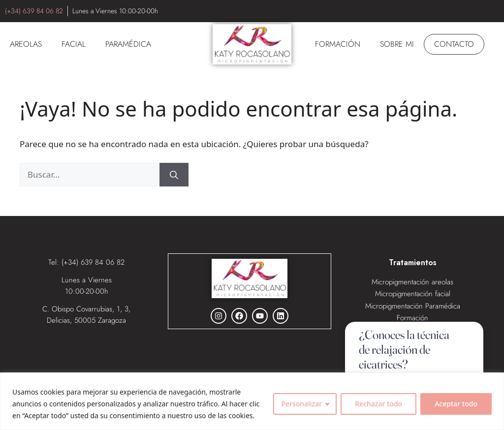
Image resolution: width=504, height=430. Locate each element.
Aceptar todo (456, 404)
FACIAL (74, 44)
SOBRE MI (397, 44)
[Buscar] (174, 175)
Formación (338, 44)
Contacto (454, 44)
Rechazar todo (378, 404)
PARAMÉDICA (128, 44)
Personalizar (301, 404)
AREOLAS (26, 44)
